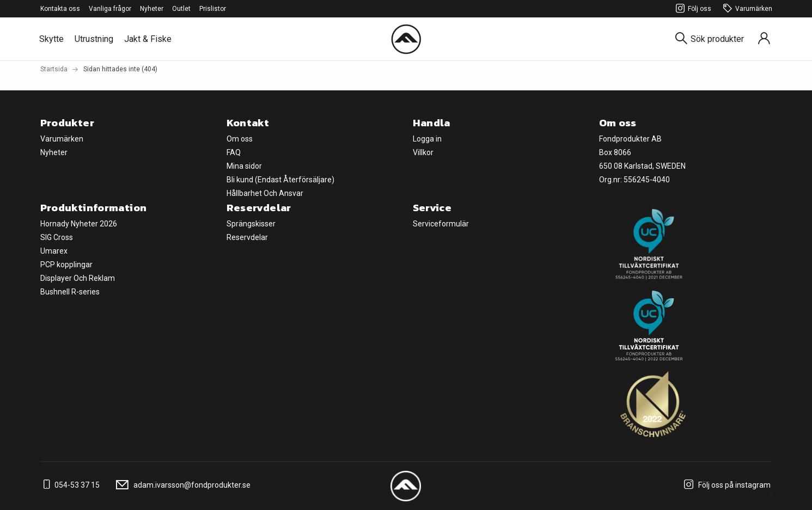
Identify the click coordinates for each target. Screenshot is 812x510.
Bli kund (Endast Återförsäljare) (280, 180)
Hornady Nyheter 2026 (79, 224)
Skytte (51, 39)
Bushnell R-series (70, 292)
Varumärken (746, 9)
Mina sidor (244, 166)
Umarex (54, 251)
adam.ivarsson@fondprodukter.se (182, 485)
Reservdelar (247, 237)
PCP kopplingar (66, 265)
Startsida (54, 69)
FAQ (234, 152)
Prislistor (213, 9)
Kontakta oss (60, 9)
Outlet (181, 9)
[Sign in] (764, 39)
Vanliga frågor (110, 9)
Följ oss (692, 9)
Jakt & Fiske (148, 39)
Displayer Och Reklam (78, 278)
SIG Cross (57, 237)
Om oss (240, 139)
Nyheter (152, 9)
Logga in (427, 139)
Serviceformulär (441, 224)
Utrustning (94, 39)
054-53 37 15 (70, 485)
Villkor (423, 152)
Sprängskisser (251, 224)
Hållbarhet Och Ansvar (265, 193)
